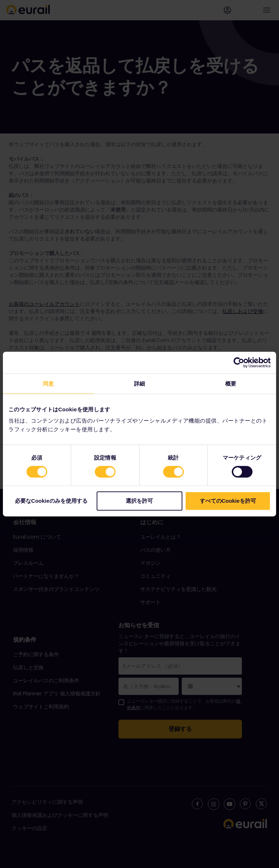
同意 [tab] (48, 383)
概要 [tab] (231, 383)
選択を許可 (139, 501)
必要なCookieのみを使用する (51, 501)
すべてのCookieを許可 (228, 501)
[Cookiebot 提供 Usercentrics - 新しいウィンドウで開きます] (239, 362)
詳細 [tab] (139, 383)
